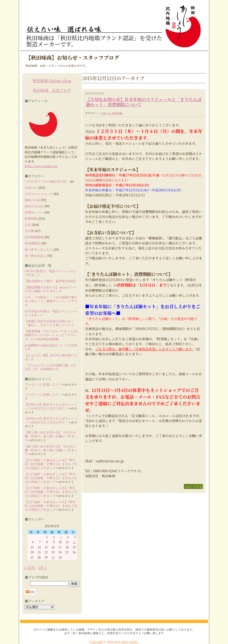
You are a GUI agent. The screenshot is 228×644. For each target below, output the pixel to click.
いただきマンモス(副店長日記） (47, 181)
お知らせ (106, 113)
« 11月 (30, 568)
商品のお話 (32, 200)
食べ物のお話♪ (36, 256)
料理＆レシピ (34, 212)
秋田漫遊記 (32, 243)
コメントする (193, 486)
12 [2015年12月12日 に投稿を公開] (74, 542)
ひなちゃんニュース (38, 194)
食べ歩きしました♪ (39, 249)
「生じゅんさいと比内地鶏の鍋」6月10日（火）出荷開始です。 (50, 367)
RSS (30, 592)
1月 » (42, 568)
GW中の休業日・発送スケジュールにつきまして (50, 273)
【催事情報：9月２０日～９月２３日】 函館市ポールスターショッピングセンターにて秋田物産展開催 (53, 335)
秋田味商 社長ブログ (52, 90)
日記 (28, 225)
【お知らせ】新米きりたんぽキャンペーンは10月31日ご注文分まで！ (51, 406)
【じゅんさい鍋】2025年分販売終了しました (51, 357)
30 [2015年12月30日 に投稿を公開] (53, 557)
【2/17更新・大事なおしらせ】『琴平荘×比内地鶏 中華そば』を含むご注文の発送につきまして (51, 464)
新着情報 (117, 113)
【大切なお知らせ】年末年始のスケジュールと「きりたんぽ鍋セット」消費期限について (144, 102)
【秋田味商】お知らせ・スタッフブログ (72, 57)
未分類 (29, 231)
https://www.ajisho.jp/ (41, 166)
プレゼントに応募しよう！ (43, 384)
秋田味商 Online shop (52, 81)
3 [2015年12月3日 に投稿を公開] (61, 537)
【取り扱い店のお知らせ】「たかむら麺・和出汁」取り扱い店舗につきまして (51, 436)
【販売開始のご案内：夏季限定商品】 (51, 281)
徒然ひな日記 (34, 206)
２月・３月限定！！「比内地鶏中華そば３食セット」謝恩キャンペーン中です (51, 301)
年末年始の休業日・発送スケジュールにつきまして (51, 313)
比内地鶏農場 (34, 237)
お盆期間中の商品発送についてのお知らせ (51, 347)
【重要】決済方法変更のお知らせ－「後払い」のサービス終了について (49, 323)
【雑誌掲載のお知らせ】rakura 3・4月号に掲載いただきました (50, 289)
